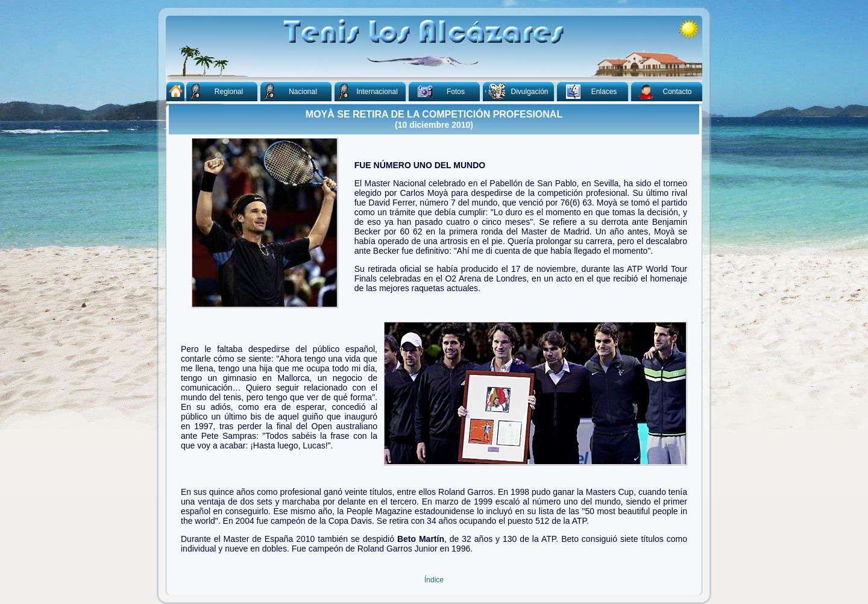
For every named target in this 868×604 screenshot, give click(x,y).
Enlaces (587, 90)
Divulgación (516, 91)
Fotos (437, 90)
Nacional (289, 91)
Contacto (662, 90)
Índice (434, 580)
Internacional (366, 91)
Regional (215, 91)
